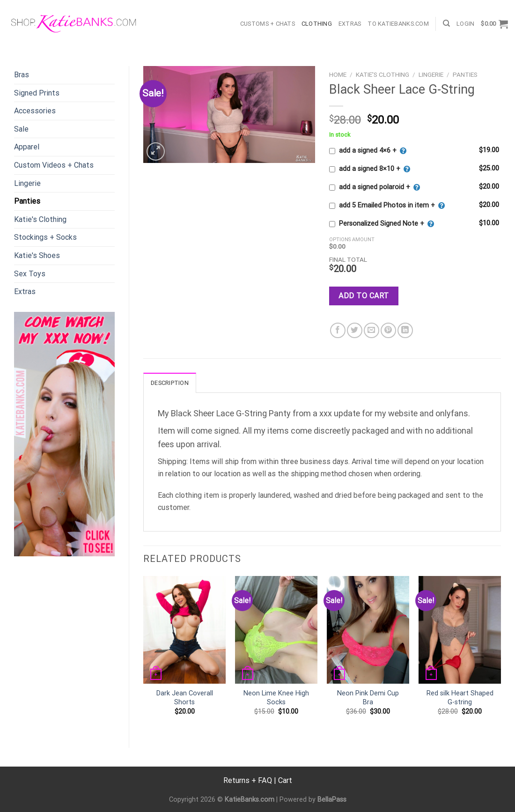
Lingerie (27, 183)
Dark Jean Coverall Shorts (185, 698)
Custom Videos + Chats (54, 165)
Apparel (27, 147)
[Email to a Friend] (372, 330)
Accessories (35, 111)
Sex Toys (30, 274)
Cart (285, 780)
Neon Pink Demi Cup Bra (368, 698)
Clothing (317, 24)
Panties (27, 201)
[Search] (446, 23)
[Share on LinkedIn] (405, 330)
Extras (350, 24)
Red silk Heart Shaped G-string (460, 698)
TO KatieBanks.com (398, 24)
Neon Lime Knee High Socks (276, 698)
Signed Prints (37, 93)
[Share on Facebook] (338, 330)
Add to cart (364, 296)
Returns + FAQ (248, 780)
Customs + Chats (268, 24)
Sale (21, 129)
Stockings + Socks (45, 237)
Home (338, 74)
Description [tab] (170, 383)
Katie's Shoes (37, 255)
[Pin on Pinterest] (388, 330)
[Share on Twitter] (355, 330)
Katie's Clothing (40, 219)
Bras (22, 75)
